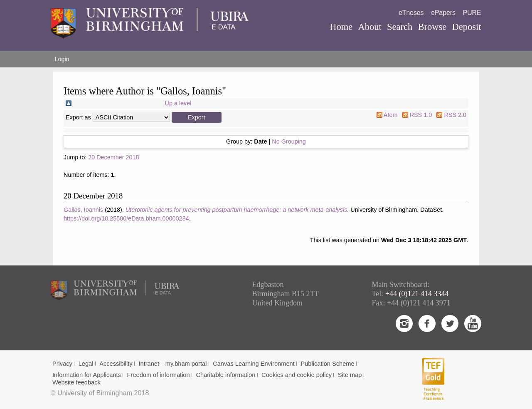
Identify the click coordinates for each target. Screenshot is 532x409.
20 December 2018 (113, 157)
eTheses (411, 13)
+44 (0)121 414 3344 (417, 294)
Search (400, 27)
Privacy (62, 364)
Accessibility (116, 364)
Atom (391, 115)
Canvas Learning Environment (254, 364)
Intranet (149, 364)
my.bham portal (186, 364)
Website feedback (76, 382)
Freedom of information (159, 375)
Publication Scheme (327, 364)
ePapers (443, 13)
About (369, 27)
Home (341, 27)
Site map (350, 375)
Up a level (178, 103)
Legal (86, 364)
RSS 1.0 (421, 115)
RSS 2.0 (455, 115)
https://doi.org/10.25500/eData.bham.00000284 (126, 218)
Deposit (466, 27)
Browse (432, 27)
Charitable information (225, 375)
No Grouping (289, 141)
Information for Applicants (87, 375)
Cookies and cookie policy (297, 375)
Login (62, 59)
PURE (472, 13)
